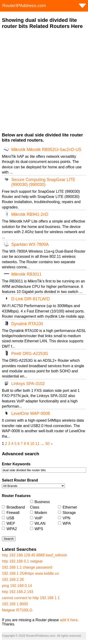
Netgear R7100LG (17, 610)
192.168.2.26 (13, 580)
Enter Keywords (16, 464)
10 (32, 444)
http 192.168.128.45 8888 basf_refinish (34, 555)
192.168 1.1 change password (27, 567)
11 (37, 444)
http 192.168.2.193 (17, 592)
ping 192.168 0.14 (17, 586)
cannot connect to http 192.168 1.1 (31, 598)
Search (9, 539)
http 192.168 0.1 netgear (22, 561)
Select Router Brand (20, 480)
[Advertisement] (44, 81)
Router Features (16, 496)
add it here (69, 620)
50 (47, 444)
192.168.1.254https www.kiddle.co (30, 573)
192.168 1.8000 (15, 604)
